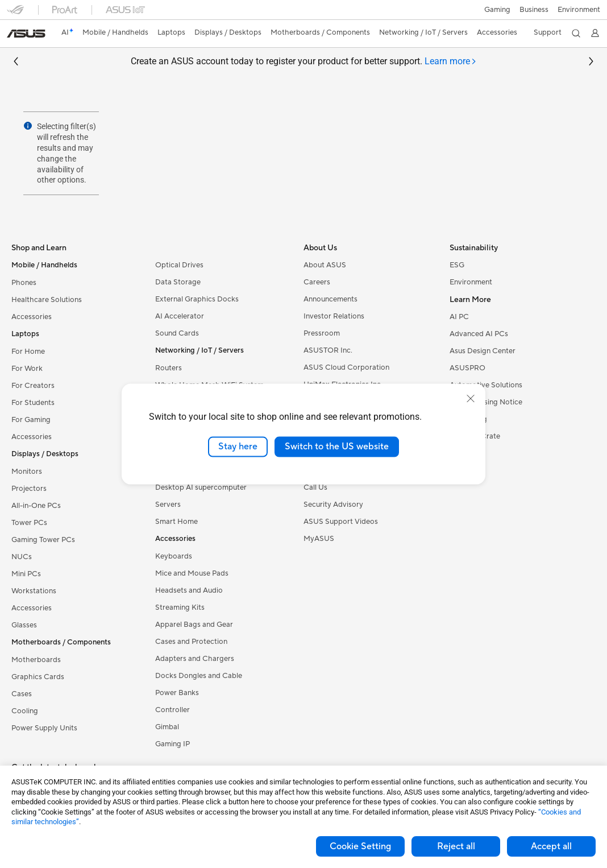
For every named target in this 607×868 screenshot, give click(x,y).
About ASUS (325, 265)
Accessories (32, 317)
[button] (497, 10)
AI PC (459, 317)
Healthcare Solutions (47, 300)
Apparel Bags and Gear (194, 625)
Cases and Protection (191, 642)
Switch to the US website (337, 447)
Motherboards (36, 660)
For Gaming (31, 420)
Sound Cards (177, 333)
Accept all (551, 846)
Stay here (238, 447)
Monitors (27, 472)
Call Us (315, 487)
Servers (168, 505)
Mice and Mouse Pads (192, 573)
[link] (26, 34)
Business (534, 10)
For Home (28, 352)
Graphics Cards (38, 677)
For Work (27, 369)
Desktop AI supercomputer (201, 487)
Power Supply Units (44, 728)
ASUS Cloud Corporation (346, 367)
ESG (457, 265)
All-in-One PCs (36, 506)
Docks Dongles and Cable (199, 676)
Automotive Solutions (486, 385)
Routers (169, 368)
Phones (24, 283)
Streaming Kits (180, 607)
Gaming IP (172, 744)
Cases (22, 694)
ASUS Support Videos (341, 522)
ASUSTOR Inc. (328, 350)
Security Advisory (333, 505)
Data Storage (178, 282)
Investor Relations (334, 316)
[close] (471, 399)
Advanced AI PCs (479, 334)
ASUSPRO (467, 368)
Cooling (25, 711)
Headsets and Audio (189, 590)
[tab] (451, 62)
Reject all (456, 846)
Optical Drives (179, 265)
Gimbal (167, 727)
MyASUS (319, 539)
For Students (33, 403)
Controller (172, 710)
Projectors (29, 489)
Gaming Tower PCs (43, 540)
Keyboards (174, 556)
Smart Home (176, 522)
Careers (317, 282)
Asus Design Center (483, 351)
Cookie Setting (360, 846)
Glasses (24, 625)
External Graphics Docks (197, 299)
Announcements (330, 299)
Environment (579, 10)
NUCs (22, 557)
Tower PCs (29, 523)
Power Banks (177, 693)
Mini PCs (26, 574)
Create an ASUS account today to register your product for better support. (304, 62)
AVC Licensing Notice (486, 402)
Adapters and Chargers (195, 659)
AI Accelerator (180, 316)
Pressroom (322, 333)
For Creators (33, 386)
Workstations (34, 591)
